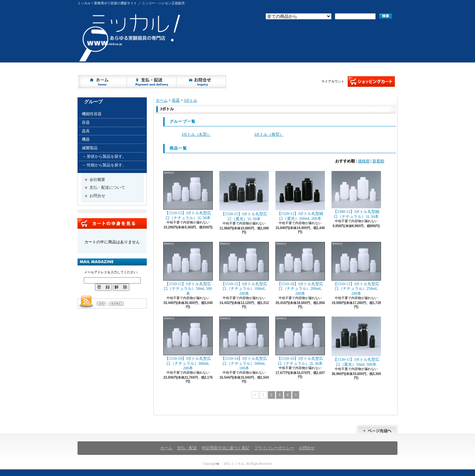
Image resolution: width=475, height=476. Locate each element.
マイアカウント (333, 81)
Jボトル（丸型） (196, 134)
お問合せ (202, 82)
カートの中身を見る (112, 223)
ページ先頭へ (377, 430)
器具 (86, 131)
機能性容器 (92, 114)
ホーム (103, 82)
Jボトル (191, 100)
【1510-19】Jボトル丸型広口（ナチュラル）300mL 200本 (188, 343)
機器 (86, 139)
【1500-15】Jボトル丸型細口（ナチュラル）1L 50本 (356, 195)
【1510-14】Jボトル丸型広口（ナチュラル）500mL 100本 (244, 343)
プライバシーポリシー (274, 448)
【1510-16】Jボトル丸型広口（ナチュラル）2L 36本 (300, 341)
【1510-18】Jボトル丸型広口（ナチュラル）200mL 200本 (300, 269)
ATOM (117, 304)
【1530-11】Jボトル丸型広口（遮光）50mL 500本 (356, 341)
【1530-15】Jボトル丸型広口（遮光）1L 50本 (244, 196)
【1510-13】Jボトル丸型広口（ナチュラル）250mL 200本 (356, 269)
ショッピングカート (371, 82)
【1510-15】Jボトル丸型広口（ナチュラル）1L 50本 (188, 195)
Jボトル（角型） (269, 134)
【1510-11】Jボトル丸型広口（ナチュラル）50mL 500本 (188, 269)
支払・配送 (187, 448)
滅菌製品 (90, 148)
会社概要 (97, 180)
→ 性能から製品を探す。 (104, 165)
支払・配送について (152, 82)
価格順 (364, 161)
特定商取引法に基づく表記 (226, 448)
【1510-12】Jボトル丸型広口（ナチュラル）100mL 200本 (244, 269)
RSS (101, 304)
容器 (86, 122)
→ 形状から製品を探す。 (104, 156)
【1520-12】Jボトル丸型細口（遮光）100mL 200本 (300, 196)
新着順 (378, 161)
